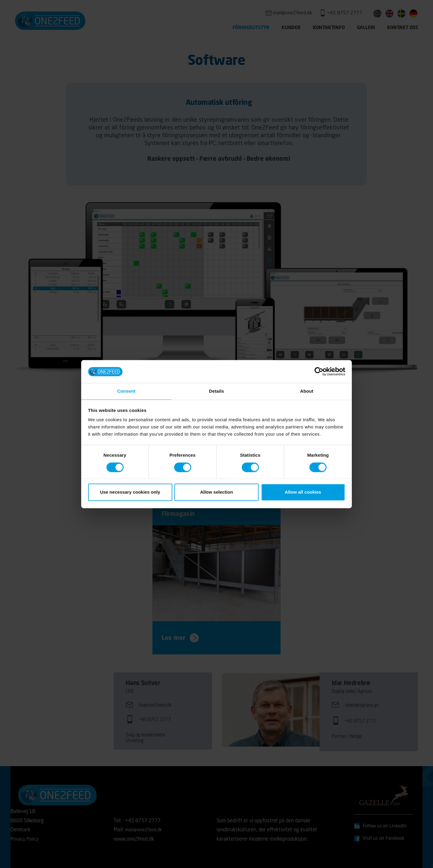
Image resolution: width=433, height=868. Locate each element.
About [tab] (307, 391)
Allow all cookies (303, 493)
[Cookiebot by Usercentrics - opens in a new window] (319, 371)
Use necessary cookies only (130, 493)
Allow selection (216, 493)
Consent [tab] (126, 391)
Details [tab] (216, 391)
